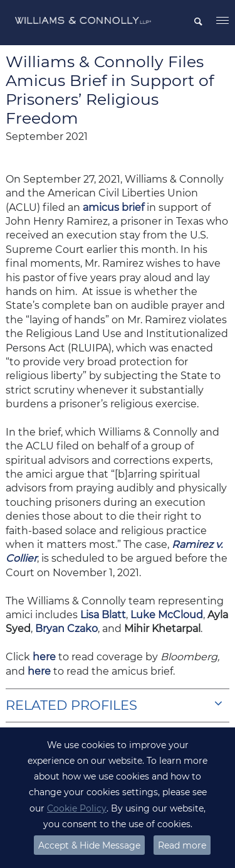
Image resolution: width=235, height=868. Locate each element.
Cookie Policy (77, 808)
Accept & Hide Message (89, 845)
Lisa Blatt (103, 615)
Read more (182, 845)
